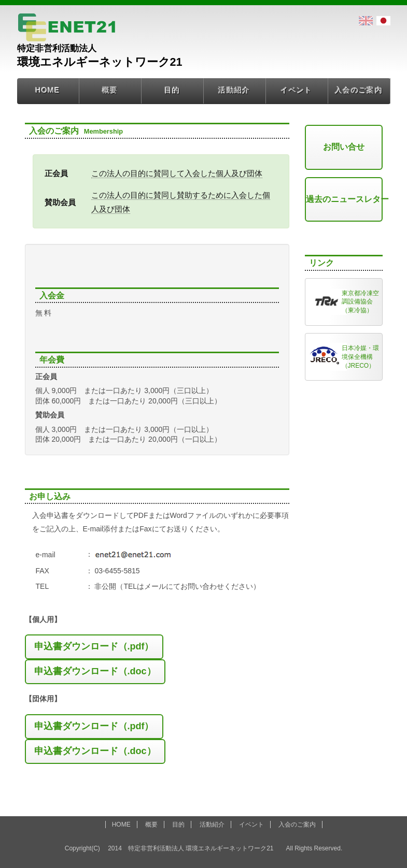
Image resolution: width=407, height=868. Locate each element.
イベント (297, 90)
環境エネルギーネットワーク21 (156, 22)
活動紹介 (234, 90)
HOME (48, 90)
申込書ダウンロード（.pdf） (94, 646)
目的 (172, 90)
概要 (110, 90)
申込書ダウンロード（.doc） (95, 671)
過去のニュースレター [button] (344, 199)
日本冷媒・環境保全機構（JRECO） (360, 357)
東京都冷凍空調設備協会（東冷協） (360, 302)
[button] (94, 647)
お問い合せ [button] (344, 147)
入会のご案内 (359, 90)
